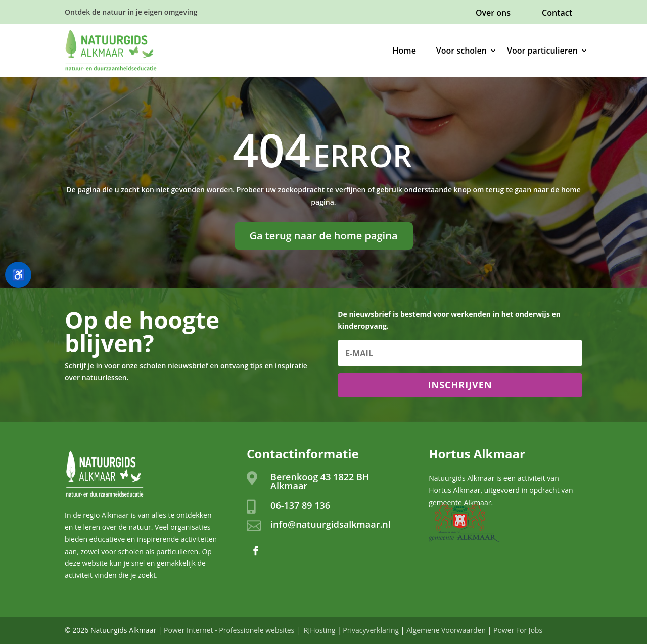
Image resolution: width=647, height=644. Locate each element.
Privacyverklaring (371, 630)
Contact (557, 13)
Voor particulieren (542, 51)
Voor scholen (461, 51)
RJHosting (318, 630)
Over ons (493, 13)
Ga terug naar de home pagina (324, 236)
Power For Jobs (518, 630)
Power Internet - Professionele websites (229, 630)
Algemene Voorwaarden (446, 630)
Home (404, 51)
